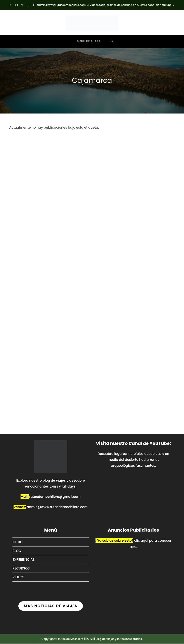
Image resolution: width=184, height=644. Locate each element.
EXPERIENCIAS (24, 560)
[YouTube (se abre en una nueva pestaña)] (40, 5)
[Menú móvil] (85, 42)
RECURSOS (21, 569)
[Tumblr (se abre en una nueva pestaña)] (34, 5)
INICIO (17, 542)
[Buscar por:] (112, 42)
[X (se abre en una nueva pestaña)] (11, 5)
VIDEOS (18, 577)
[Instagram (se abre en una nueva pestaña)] (28, 5)
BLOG (17, 551)
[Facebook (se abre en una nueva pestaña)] (17, 5)
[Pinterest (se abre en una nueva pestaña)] (22, 5)
